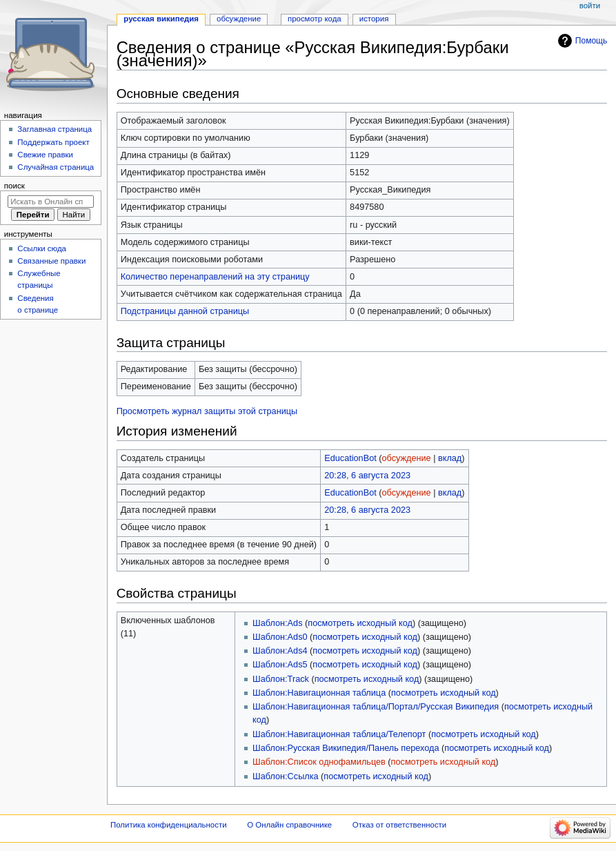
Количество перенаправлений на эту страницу (215, 277)
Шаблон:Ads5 (280, 665)
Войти (590, 6)
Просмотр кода (315, 19)
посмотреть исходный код (360, 623)
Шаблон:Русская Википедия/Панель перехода (346, 748)
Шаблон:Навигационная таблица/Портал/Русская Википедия (376, 707)
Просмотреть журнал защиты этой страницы (207, 411)
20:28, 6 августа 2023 (367, 476)
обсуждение (407, 458)
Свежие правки (45, 155)
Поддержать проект (53, 142)
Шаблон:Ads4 (280, 651)
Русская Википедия (161, 19)
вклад (450, 458)
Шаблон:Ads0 (280, 637)
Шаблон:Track (281, 679)
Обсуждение (239, 19)
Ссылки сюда (42, 248)
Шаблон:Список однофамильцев (319, 762)
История (374, 19)
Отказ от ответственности (399, 825)
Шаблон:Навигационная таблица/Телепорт (339, 734)
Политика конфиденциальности (169, 825)
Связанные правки (51, 261)
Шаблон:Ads (277, 623)
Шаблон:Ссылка (285, 776)
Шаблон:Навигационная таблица (319, 693)
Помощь (592, 41)
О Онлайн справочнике (289, 825)
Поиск (14, 186)
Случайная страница (56, 167)
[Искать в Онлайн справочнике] (51, 202)
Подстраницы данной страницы (185, 311)
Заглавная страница (54, 129)
